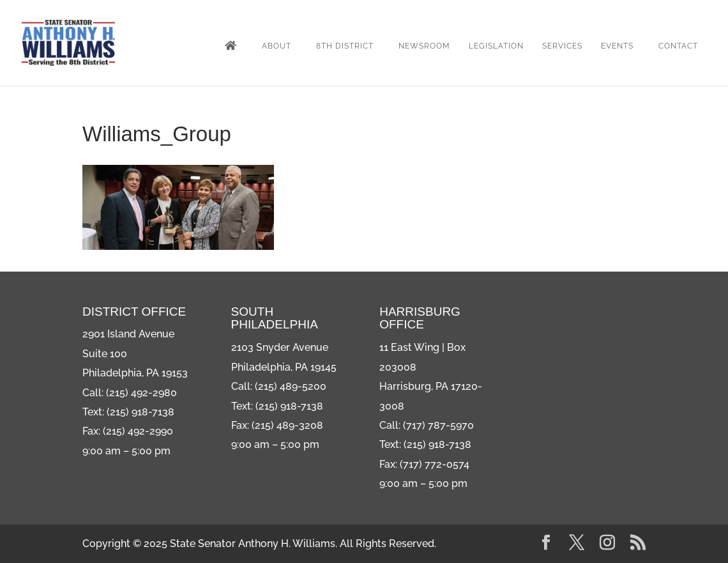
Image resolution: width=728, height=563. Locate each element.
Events (617, 46)
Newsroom (424, 46)
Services (562, 46)
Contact (678, 46)
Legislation (496, 46)
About (277, 46)
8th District (345, 46)
